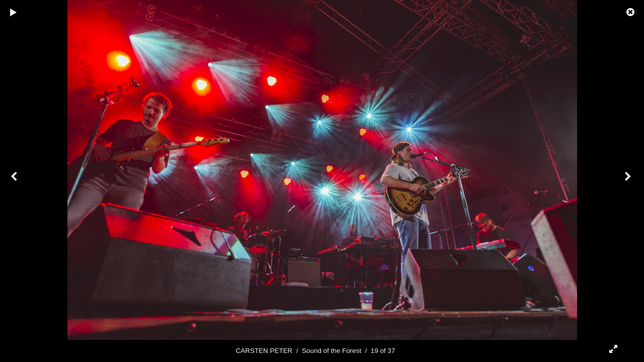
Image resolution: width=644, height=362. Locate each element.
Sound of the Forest (332, 351)
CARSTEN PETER (264, 351)
